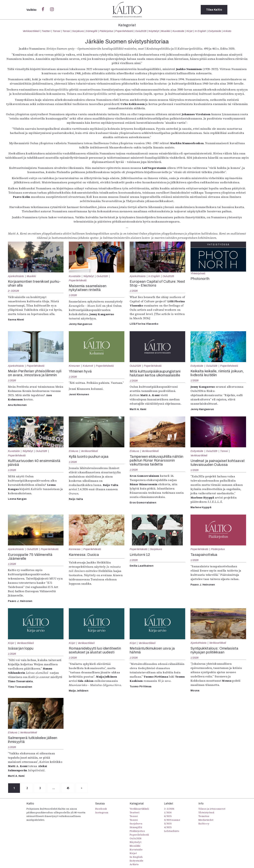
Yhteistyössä (198, 273)
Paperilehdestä (124, 31)
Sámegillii (92, 31)
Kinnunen (74, 366)
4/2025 (168, 827)
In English (200, 31)
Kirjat (190, 31)
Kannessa (75, 549)
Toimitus (204, 816)
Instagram (102, 812)
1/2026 (73, 295)
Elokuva (73, 451)
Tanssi (57, 31)
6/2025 (168, 816)
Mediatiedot (206, 820)
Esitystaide (215, 31)
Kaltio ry (204, 824)
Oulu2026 (141, 31)
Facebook (101, 809)
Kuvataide (178, 31)
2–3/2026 (13, 291)
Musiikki (166, 31)
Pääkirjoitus (106, 31)
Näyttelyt (154, 31)
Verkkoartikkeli (31, 31)
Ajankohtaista (16, 276)
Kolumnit (88, 366)
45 (68, 788)
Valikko (32, 10)
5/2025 (168, 824)
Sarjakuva (78, 31)
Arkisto (227, 31)
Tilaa (214, 10)
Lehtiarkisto (172, 831)
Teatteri (46, 31)
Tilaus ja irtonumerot (212, 809)
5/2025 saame (172, 820)
